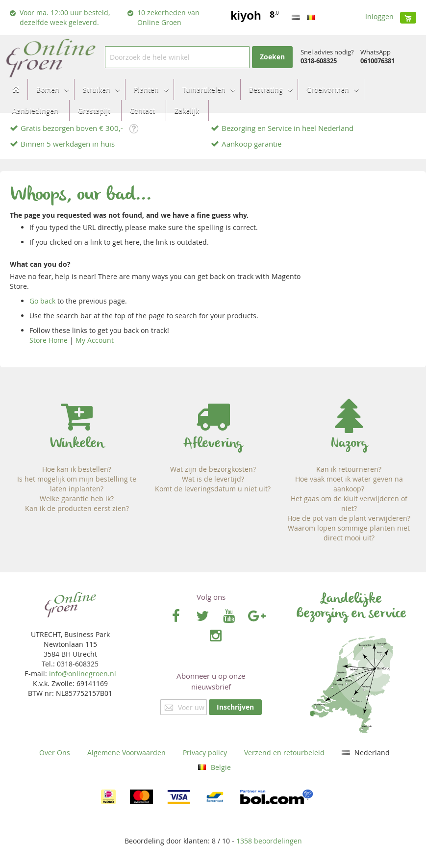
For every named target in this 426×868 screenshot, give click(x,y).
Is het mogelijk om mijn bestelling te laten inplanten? (77, 484)
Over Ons (55, 753)
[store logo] (50, 57)
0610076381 (377, 61)
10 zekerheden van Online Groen (168, 17)
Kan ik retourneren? (349, 469)
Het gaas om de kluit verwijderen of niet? (349, 503)
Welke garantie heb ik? (77, 498)
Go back (42, 301)
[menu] (213, 100)
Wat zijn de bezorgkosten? (213, 469)
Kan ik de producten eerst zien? (77, 508)
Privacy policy (205, 753)
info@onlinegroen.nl (83, 674)
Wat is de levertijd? (213, 479)
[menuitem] (50, 89)
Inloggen (379, 16)
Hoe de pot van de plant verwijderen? (349, 518)
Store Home (49, 340)
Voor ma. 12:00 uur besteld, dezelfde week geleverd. (65, 17)
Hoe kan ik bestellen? (77, 469)
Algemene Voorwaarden (126, 753)
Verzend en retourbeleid (284, 753)
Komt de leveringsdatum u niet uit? (213, 489)
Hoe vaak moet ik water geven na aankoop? (349, 484)
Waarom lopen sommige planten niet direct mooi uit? (349, 533)
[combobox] (177, 57)
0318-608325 (319, 61)
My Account (95, 340)
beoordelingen (269, 841)
